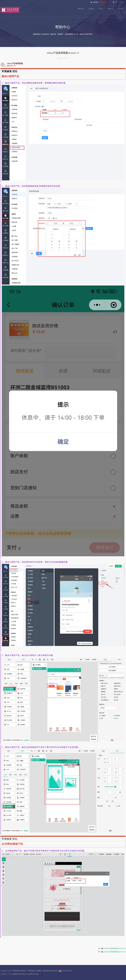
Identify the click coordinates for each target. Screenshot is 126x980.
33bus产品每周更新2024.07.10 (115, 948)
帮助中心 (110, 9)
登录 (116, 2)
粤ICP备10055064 (65, 971)
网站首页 (81, 9)
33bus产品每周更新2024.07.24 (115, 952)
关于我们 (120, 9)
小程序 (101, 9)
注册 (122, 2)
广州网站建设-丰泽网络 (34, 971)
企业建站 (91, 9)
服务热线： (99, 2)
